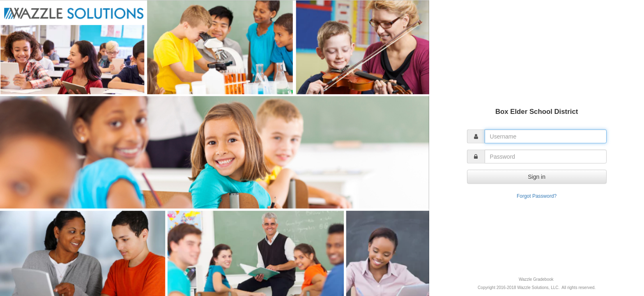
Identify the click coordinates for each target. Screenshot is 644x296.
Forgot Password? (537, 196)
